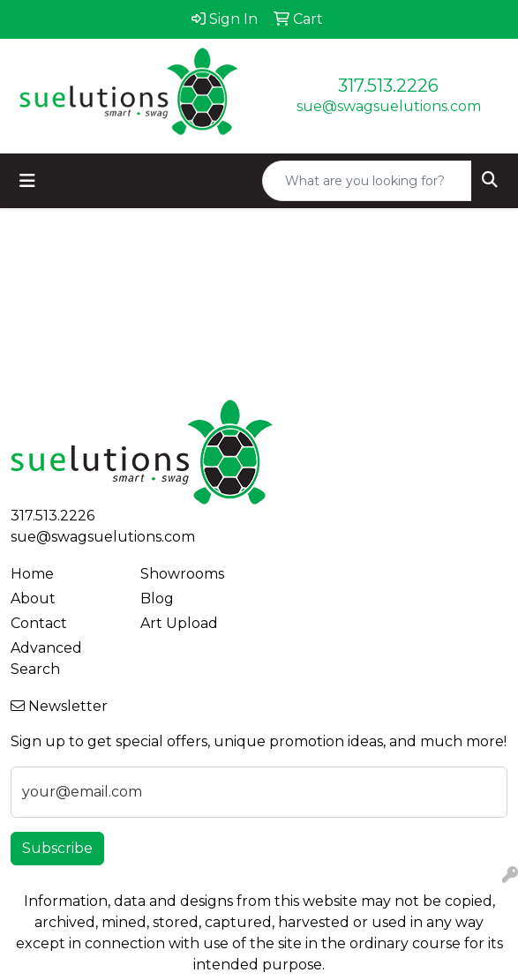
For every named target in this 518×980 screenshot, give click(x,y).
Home (32, 574)
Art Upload (179, 623)
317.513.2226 (388, 86)
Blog (157, 598)
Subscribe (57, 848)
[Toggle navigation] (27, 181)
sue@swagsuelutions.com (389, 106)
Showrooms (182, 574)
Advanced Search (46, 658)
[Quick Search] (367, 181)
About (33, 598)
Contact (39, 623)
